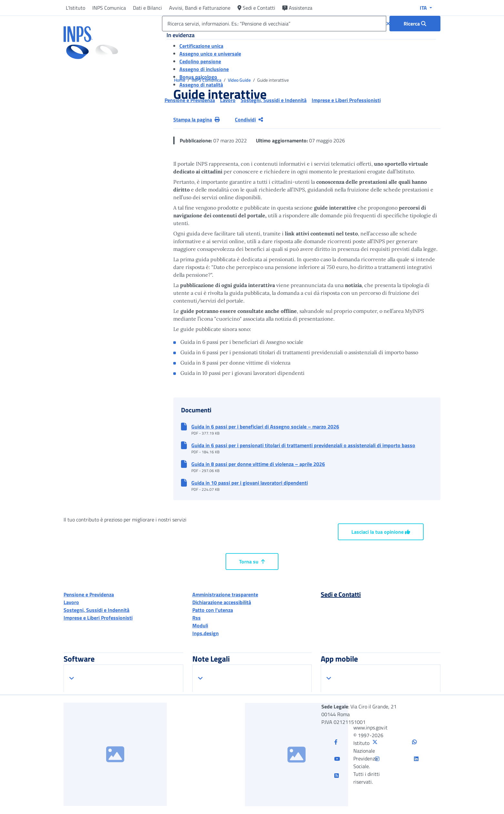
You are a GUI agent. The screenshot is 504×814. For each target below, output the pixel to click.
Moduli (200, 625)
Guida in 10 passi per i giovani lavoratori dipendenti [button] (250, 483)
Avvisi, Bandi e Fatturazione (200, 8)
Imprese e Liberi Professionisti (98, 618)
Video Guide (240, 80)
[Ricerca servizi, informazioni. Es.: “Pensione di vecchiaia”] (274, 24)
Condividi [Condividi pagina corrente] (249, 119)
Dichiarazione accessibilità (222, 602)
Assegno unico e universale (210, 54)
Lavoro (71, 602)
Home (180, 80)
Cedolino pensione (200, 61)
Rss (197, 618)
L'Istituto (76, 8)
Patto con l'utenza (213, 610)
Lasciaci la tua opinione (381, 532)
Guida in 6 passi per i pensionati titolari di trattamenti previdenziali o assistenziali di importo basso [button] (303, 445)
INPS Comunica (109, 8)
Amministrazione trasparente (225, 594)
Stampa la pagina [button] (197, 119)
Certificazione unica (201, 46)
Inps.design (206, 633)
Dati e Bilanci (147, 8)
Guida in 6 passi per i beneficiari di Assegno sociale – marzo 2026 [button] (265, 427)
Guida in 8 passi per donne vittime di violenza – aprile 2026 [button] (258, 464)
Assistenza (297, 8)
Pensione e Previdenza (89, 594)
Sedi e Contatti (256, 8)
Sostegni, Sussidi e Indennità (96, 610)
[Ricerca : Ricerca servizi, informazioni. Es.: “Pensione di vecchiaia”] (415, 24)
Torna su (252, 562)
